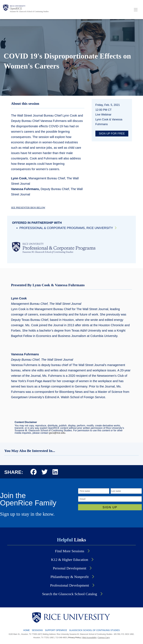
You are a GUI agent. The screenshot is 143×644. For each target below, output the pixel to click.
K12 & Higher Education (70, 560)
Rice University (18, 6)
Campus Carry (104, 638)
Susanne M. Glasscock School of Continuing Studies (29, 11)
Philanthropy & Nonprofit (70, 577)
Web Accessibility (89, 638)
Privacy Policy (74, 638)
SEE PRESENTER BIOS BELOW (28, 208)
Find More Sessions (70, 551)
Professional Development (70, 585)
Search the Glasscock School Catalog (70, 594)
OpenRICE (16, 9)
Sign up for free (112, 134)
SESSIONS (37, 630)
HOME (26, 630)
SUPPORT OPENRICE (56, 630)
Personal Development (70, 568)
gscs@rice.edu (57, 433)
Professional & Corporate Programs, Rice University (66, 228)
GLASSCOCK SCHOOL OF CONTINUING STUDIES (94, 630)
